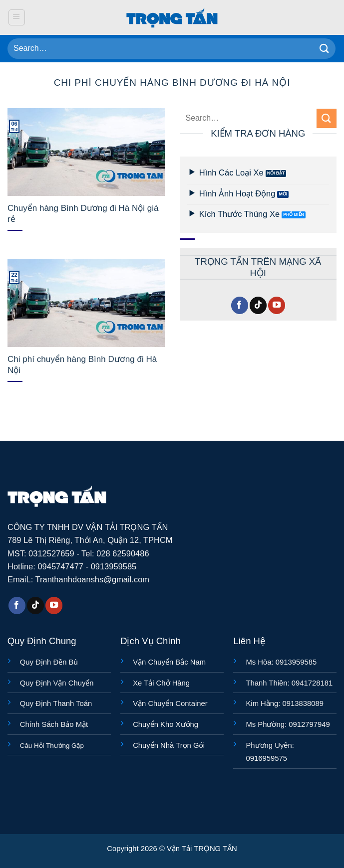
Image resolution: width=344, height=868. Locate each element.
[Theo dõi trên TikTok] (258, 305)
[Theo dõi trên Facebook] (240, 305)
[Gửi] (325, 49)
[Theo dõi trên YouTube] (277, 305)
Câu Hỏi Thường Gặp (52, 746)
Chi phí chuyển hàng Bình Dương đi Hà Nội (82, 365)
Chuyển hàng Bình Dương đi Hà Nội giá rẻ (83, 214)
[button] (17, 18)
